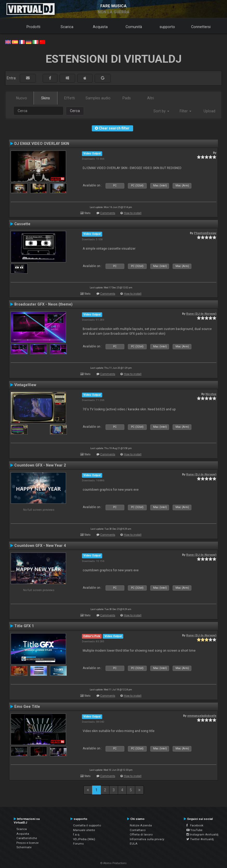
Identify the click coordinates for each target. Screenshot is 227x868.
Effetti (70, 98)
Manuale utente (84, 830)
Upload (209, 111)
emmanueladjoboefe (202, 716)
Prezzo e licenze (27, 843)
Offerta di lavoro (141, 834)
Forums (78, 844)
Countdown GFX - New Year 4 (40, 546)
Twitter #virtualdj (200, 839)
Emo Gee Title (27, 707)
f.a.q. (77, 834)
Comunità (134, 27)
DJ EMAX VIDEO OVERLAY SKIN (42, 144)
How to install (133, 213)
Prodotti (33, 27)
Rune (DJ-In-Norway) (201, 314)
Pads (127, 98)
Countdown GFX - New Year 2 (40, 465)
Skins (46, 98)
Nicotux (211, 394)
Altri (151, 98)
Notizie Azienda (141, 825)
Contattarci (138, 830)
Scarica (67, 27)
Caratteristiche (27, 838)
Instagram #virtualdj (202, 834)
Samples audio (98, 98)
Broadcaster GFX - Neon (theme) (43, 304)
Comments (108, 213)
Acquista (100, 27)
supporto (167, 27)
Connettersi (201, 27)
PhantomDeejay (205, 233)
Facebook (195, 825)
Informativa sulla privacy (147, 839)
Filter (186, 111)
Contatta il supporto (87, 825)
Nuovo (22, 98)
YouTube (194, 830)
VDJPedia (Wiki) (84, 839)
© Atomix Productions (114, 863)
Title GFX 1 (24, 626)
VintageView (25, 385)
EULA (134, 844)
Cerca (75, 111)
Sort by (161, 111)
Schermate (24, 847)
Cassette (22, 224)
